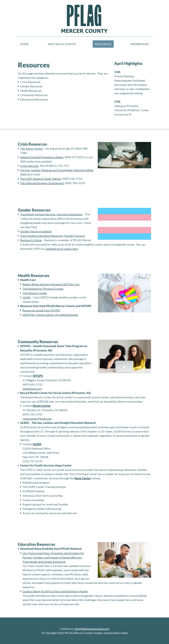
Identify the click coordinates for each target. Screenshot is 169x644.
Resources (103, 44)
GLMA (26, 297)
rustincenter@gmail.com (37, 419)
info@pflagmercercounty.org (92, 629)
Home (24, 44)
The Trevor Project (31, 148)
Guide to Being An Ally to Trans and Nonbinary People (55, 591)
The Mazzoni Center (35, 293)
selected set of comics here (62, 249)
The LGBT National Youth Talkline (41, 179)
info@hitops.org (32, 389)
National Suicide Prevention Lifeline (42, 157)
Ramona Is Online (31, 240)
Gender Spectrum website (36, 231)
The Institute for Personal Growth (43, 289)
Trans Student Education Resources (42, 236)
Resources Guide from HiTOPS (41, 310)
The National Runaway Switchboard (42, 183)
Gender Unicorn (74, 236)
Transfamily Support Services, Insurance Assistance (51, 214)
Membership (140, 44)
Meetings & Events (62, 44)
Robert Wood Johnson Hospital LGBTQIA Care (51, 284)
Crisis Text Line (29, 166)
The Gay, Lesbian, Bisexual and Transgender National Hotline (57, 170)
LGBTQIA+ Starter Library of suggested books (50, 315)
